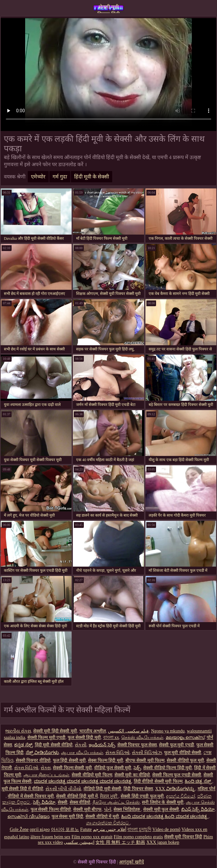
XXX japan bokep (163, 842)
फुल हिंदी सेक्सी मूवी (69, 760)
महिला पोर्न (207, 789)
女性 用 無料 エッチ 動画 (120, 842)
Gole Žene (19, 829)
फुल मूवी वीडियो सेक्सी (183, 753)
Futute (86, 829)
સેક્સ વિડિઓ (118, 753)
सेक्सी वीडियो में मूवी (102, 817)
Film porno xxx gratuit (92, 837)
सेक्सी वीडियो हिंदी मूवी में (77, 796)
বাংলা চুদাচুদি (139, 829)
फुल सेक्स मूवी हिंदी (68, 817)
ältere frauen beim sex (50, 837)
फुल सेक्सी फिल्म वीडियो (51, 809)
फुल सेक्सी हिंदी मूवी (84, 737)
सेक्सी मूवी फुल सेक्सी (161, 809)
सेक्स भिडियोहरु (127, 809)
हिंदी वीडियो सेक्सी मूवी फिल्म (158, 781)
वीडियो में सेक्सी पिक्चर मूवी (31, 796)
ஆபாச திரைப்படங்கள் (47, 775)
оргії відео (40, 829)
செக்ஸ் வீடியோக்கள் (142, 737)
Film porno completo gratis (138, 837)
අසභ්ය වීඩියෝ (181, 796)
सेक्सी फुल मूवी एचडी (177, 745)
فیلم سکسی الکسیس (128, 731)
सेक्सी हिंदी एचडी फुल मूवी (142, 796)
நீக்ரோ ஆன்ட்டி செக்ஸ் (116, 802)
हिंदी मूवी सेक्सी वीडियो (54, 745)
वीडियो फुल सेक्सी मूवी (113, 768)
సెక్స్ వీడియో (44, 802)
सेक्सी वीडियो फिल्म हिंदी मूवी (168, 768)
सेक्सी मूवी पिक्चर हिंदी (108, 9)
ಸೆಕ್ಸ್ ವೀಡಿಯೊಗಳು (42, 753)
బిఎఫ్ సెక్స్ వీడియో (198, 809)
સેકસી (81, 745)
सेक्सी (63, 802)
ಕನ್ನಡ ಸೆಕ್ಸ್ (23, 745)
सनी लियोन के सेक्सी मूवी (163, 802)
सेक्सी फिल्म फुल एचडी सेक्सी (177, 775)
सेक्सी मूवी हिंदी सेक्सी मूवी (55, 731)
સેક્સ (46, 768)
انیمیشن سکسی (79, 842)
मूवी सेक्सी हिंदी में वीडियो (22, 789)
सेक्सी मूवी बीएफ (87, 809)
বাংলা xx (111, 737)
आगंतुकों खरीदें (131, 862)
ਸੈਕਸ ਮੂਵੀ (109, 796)
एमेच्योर (38, 177)
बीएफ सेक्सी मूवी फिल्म (145, 760)
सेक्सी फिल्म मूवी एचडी (47, 737)
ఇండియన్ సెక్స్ (102, 745)
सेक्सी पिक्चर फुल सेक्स (137, 745)
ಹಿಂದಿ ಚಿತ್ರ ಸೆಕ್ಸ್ (199, 781)
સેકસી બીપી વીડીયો (63, 789)
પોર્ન (108, 809)
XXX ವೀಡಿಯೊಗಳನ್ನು (175, 789)
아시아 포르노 (65, 829)
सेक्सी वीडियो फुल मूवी (185, 760)
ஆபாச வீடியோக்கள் (82, 753)
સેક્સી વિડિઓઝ (147, 753)
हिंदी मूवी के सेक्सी (92, 177)
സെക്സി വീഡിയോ (28, 817)
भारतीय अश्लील (93, 731)
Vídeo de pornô (166, 829)
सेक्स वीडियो (80, 802)
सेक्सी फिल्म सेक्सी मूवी (72, 768)
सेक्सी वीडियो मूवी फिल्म (92, 775)
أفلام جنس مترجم (110, 829)
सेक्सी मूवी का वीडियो (132, 775)
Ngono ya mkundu (168, 731)
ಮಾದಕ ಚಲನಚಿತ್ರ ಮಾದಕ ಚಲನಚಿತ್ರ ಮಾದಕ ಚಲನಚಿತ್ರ (83, 781)
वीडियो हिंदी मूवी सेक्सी (103, 789)
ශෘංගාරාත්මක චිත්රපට (108, 823)
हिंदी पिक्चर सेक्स (138, 789)
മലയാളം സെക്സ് (185, 737)
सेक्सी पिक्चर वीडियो (33, 760)
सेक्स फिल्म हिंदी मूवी (106, 760)
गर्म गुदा (60, 177)
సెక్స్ (137, 768)
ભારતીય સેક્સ (18, 731)
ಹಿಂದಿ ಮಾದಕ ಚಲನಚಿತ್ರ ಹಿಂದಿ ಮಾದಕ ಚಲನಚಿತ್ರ (165, 817)
